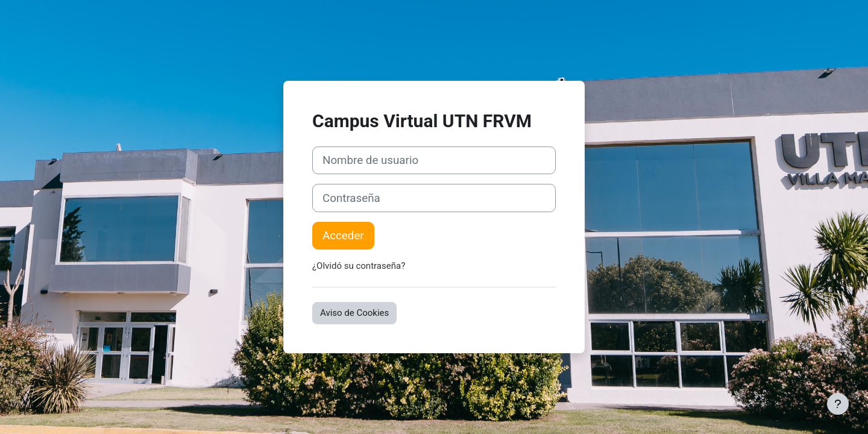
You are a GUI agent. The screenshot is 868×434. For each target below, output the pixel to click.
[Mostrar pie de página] (838, 404)
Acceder (343, 236)
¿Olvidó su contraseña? (359, 266)
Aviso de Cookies (354, 313)
